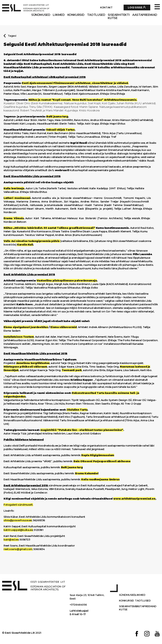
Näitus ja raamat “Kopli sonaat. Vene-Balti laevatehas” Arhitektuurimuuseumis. (83, 100)
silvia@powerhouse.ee (18, 520)
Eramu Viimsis (14, 218)
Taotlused (96, 15)
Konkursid (76, 15)
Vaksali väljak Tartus (60, 130)
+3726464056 (78, 605)
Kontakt (106, 7)
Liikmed (59, 15)
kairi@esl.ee (11, 540)
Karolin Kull (25, 245)
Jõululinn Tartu (77, 410)
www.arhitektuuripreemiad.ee (134, 499)
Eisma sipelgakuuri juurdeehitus (26, 327)
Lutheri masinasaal (17, 198)
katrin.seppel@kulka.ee (18, 530)
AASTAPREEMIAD (145, 15)
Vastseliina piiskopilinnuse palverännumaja (67, 281)
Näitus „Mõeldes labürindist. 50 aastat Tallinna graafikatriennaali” (49, 228)
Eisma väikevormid (63, 327)
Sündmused (41, 15)
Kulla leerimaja (14, 188)
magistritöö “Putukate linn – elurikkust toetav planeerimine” (82, 430)
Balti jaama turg (57, 117)
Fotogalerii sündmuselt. (18, 505)
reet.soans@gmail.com (18, 549)
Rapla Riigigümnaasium (98, 455)
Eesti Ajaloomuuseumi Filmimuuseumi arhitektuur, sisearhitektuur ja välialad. (75, 83)
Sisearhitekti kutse (119, 17)
